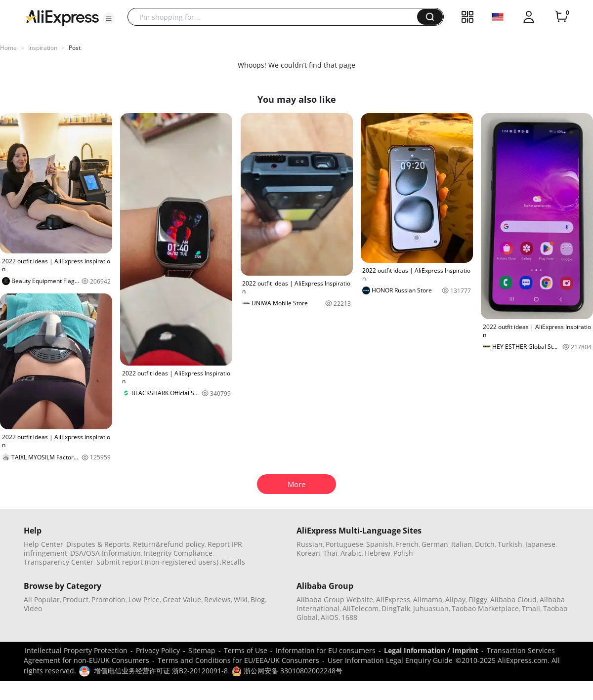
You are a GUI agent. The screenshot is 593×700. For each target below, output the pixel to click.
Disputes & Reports (98, 544)
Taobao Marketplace (485, 608)
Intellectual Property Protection (76, 650)
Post (75, 48)
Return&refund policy (169, 544)
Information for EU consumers (326, 650)
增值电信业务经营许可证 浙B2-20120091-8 (161, 671)
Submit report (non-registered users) (157, 562)
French (407, 544)
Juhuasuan (431, 608)
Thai (330, 553)
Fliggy (478, 599)
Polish (403, 553)
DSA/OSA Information (106, 553)
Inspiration (43, 48)
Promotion (108, 599)
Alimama (428, 599)
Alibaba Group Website (335, 599)
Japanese (540, 544)
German (435, 544)
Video (33, 608)
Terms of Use (246, 650)
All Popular (42, 599)
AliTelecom (360, 608)
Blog (258, 599)
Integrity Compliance (178, 553)
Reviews (217, 599)
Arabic (351, 553)
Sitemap (202, 650)
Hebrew (378, 553)
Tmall (531, 608)
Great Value (182, 599)
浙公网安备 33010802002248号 (287, 671)
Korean (308, 553)
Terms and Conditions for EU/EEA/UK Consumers (238, 660)
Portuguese (344, 544)
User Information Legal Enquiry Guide (390, 660)
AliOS (330, 617)
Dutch (485, 544)
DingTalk (396, 608)
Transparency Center (59, 562)
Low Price (144, 599)
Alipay (455, 599)
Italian (462, 544)
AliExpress (393, 599)
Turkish (510, 544)
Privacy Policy (158, 650)
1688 (349, 617)
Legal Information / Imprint (431, 650)
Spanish (380, 544)
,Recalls (233, 562)
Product (76, 599)
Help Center (43, 544)
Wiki (241, 599)
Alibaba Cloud (513, 599)
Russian (310, 544)
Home (8, 48)
